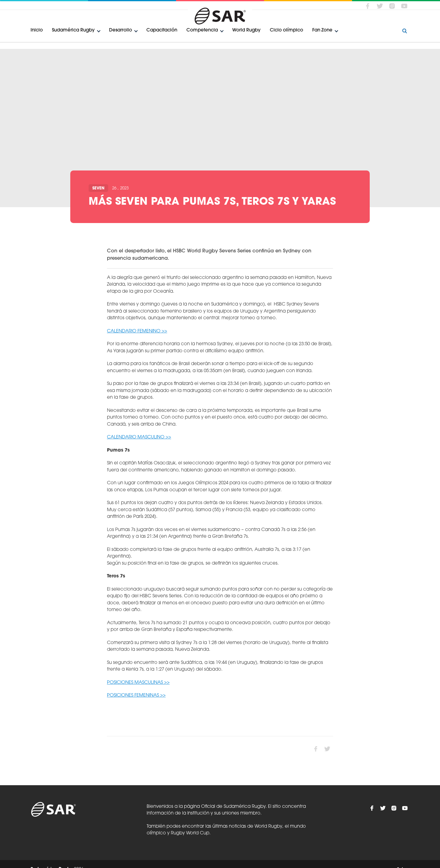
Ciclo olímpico (286, 30)
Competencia (202, 30)
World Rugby (246, 30)
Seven (98, 188)
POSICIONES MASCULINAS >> (138, 683)
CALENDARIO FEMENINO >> (137, 331)
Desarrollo (121, 30)
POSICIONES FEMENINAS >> (136, 696)
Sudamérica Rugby (73, 30)
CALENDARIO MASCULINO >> (139, 437)
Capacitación (162, 30)
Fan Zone (322, 30)
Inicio (37, 30)
